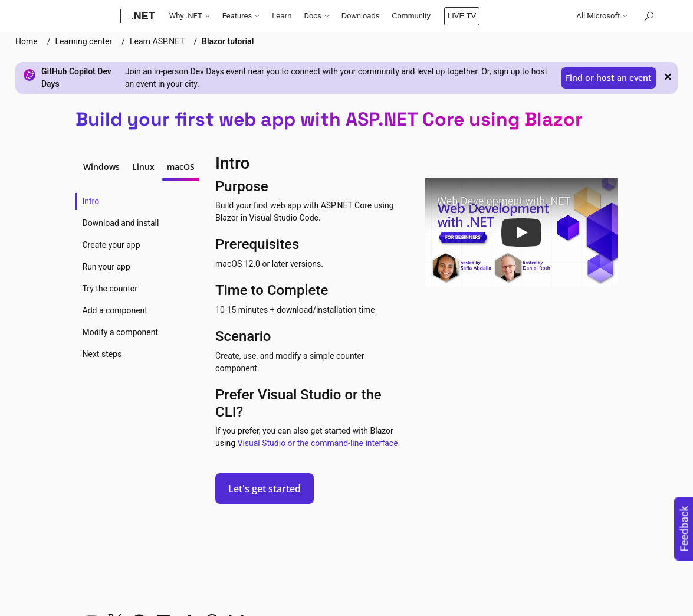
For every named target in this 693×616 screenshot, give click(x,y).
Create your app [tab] (111, 245)
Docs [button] (316, 16)
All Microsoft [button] (602, 16)
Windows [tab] (101, 167)
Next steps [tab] (102, 354)
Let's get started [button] (265, 489)
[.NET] (142, 16)
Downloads (360, 16)
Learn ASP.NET (157, 41)
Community (411, 16)
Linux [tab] (143, 167)
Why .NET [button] (190, 16)
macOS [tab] (181, 167)
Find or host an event (609, 78)
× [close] (668, 77)
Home (27, 41)
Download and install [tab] (121, 223)
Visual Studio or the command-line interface (317, 443)
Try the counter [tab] (110, 289)
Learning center (83, 41)
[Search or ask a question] (648, 16)
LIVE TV (462, 16)
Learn (282, 16)
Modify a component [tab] (120, 332)
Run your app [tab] (106, 267)
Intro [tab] (91, 201)
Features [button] (241, 16)
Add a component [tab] (115, 310)
